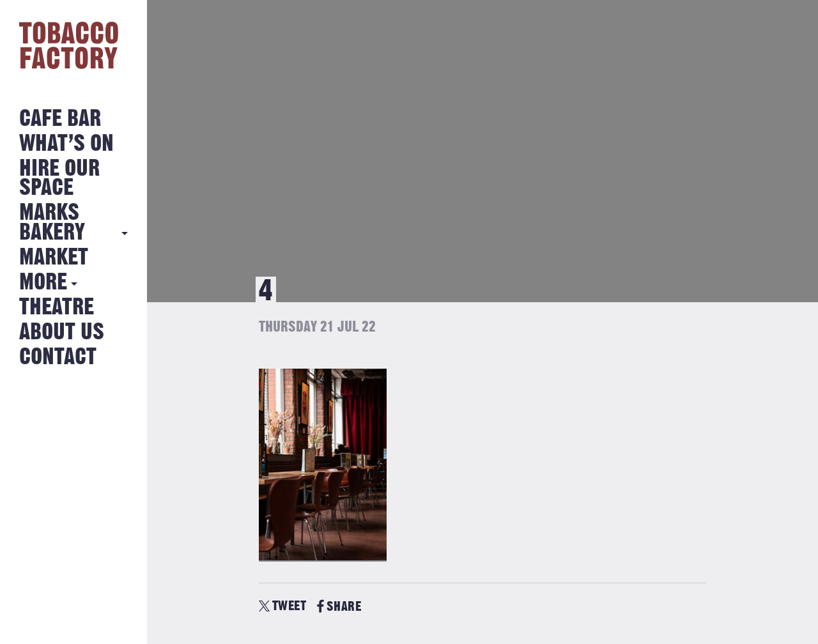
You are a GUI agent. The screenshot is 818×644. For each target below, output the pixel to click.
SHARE (339, 607)
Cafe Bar (60, 119)
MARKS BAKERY (52, 223)
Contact (58, 357)
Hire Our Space (59, 179)
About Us (62, 333)
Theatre (57, 308)
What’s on (66, 144)
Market (54, 258)
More (43, 283)
